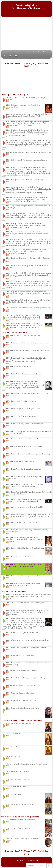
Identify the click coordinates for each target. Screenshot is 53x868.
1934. (8, 469)
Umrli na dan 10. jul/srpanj (13, 591)
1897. (8, 167)
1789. (8, 152)
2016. (8, 315)
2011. (8, 308)
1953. (8, 213)
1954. (8, 530)
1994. (8, 266)
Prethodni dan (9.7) (14, 63)
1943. (8, 206)
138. (8, 594)
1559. (8, 633)
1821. (8, 160)
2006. (8, 701)
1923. (8, 454)
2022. (8, 324)
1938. (8, 477)
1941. (8, 484)
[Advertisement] (26, 34)
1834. (8, 366)
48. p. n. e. (10, 98)
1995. (8, 273)
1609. (8, 130)
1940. (8, 187)
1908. (8, 431)
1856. (8, 381)
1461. (8, 105)
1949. (8, 522)
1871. (8, 401)
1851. (8, 648)
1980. (8, 564)
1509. (8, 343)
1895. (8, 416)
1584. (8, 122)
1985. (8, 583)
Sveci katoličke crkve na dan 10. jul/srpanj (20, 817)
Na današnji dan (33, 860)
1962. (8, 224)
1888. (8, 409)
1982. (8, 576)
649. (8, 603)
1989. (8, 693)
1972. (8, 537)
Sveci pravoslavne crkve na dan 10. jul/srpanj (21, 720)
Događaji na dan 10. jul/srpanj (15, 95)
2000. (8, 292)
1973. (8, 232)
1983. (8, 685)
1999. (8, 281)
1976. (8, 239)
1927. (8, 670)
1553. (8, 114)
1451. (8, 335)
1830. (8, 358)
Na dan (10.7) (30, 63)
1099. (8, 610)
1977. (8, 557)
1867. (8, 394)
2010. (8, 708)
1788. (8, 350)
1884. (8, 655)
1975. (8, 548)
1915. (8, 439)
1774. (8, 140)
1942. (8, 492)
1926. (8, 461)
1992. (8, 250)
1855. (8, 374)
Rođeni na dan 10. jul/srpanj (14, 332)
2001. (8, 300)
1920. (8, 446)
